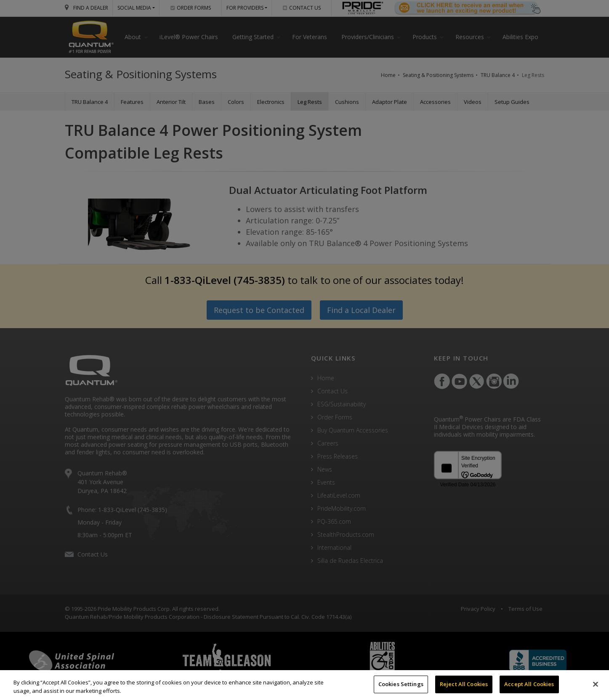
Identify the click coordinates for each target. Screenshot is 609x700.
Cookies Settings (401, 684)
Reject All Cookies (464, 684)
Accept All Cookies (529, 684)
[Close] (596, 684)
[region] (304, 685)
